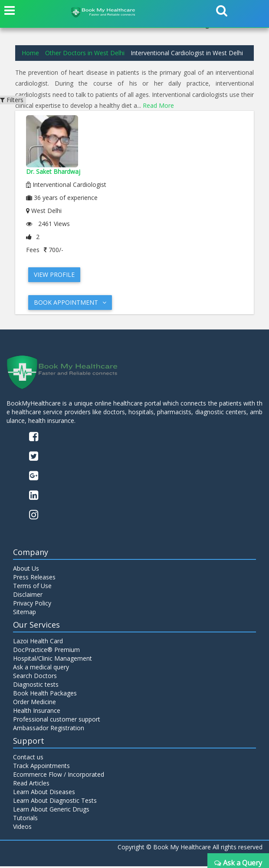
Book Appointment (70, 302)
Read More (158, 105)
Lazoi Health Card (38, 643)
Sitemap (25, 614)
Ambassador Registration (49, 730)
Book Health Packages (45, 695)
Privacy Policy (32, 605)
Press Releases (34, 579)
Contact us (28, 759)
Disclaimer (28, 597)
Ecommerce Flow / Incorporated (59, 776)
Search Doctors (35, 678)
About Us (26, 570)
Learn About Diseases (44, 793)
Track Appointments (41, 767)
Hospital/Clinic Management (52, 660)
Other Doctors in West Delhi (85, 53)
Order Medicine (34, 704)
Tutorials (25, 820)
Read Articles (31, 785)
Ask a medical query (41, 669)
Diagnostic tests (36, 687)
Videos (22, 828)
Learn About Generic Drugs (51, 811)
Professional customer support (57, 721)
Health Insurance (37, 713)
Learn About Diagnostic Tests (55, 802)
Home (30, 53)
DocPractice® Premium (46, 652)
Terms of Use (32, 588)
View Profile (54, 274)
